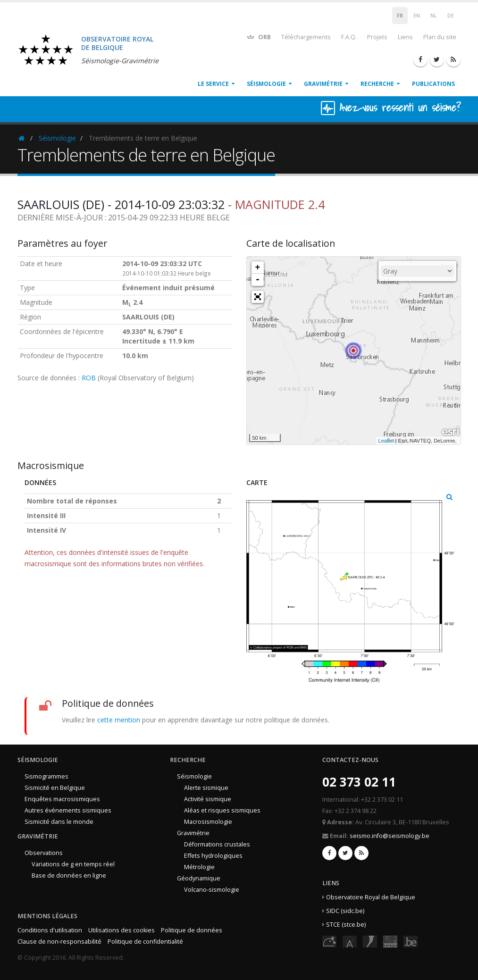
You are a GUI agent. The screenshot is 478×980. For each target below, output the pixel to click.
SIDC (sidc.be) (345, 911)
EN (417, 16)
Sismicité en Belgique (55, 788)
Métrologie (199, 867)
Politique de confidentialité (145, 942)
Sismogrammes (46, 776)
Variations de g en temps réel (73, 864)
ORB (258, 37)
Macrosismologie (208, 822)
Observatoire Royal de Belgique (371, 897)
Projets (377, 37)
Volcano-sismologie (212, 890)
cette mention (119, 720)
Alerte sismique (206, 788)
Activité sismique (208, 799)
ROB (89, 378)
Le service (213, 84)
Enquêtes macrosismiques (62, 799)
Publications (433, 84)
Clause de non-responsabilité (59, 942)
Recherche (377, 84)
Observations (44, 853)
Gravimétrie (323, 84)
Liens (405, 37)
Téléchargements (306, 37)
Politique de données (192, 930)
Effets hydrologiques (213, 856)
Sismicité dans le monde (59, 822)
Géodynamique (199, 878)
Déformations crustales (217, 844)
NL (434, 16)
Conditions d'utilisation (50, 930)
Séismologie (266, 84)
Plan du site (440, 37)
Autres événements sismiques (68, 810)
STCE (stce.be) (346, 925)
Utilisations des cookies (122, 930)
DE (451, 16)
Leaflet (386, 441)
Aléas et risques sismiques (222, 810)
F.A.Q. (349, 37)
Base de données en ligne (69, 875)
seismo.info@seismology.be (390, 836)
